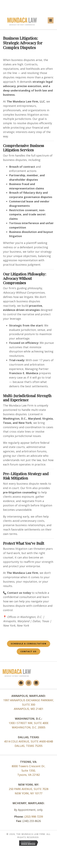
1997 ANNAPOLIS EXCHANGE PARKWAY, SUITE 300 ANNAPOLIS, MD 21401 (29, 705)
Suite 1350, (29, 770)
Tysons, (23, 775)
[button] (21, 683)
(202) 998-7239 (34, 817)
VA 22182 (34, 775)
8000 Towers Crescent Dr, (28, 766)
